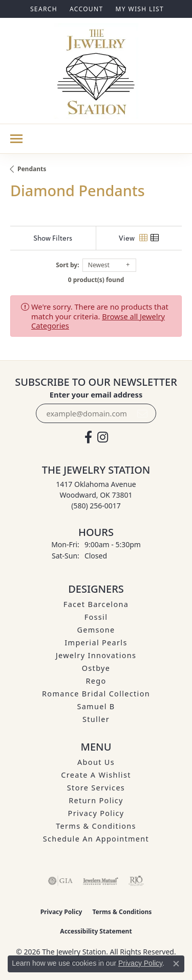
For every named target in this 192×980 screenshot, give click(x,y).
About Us (96, 762)
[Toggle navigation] (16, 139)
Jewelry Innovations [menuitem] (96, 655)
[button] (43, 9)
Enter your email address (96, 394)
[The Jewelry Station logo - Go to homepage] (96, 71)
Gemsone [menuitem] (96, 630)
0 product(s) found (96, 280)
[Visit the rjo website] (136, 881)
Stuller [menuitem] (96, 719)
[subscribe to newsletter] (142, 413)
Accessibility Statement (96, 931)
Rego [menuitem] (96, 681)
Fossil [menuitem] (96, 617)
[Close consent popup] (176, 964)
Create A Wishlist (96, 775)
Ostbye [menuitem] (96, 668)
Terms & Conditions (96, 826)
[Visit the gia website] (60, 881)
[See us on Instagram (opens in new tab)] (103, 437)
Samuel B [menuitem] (96, 706)
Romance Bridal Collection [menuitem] (96, 694)
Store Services (96, 788)
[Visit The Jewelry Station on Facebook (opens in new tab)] (88, 437)
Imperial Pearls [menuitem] (96, 643)
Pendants (32, 169)
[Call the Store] (96, 506)
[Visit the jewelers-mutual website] (101, 881)
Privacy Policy (96, 813)
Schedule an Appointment (96, 839)
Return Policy (96, 800)
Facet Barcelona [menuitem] (96, 604)
